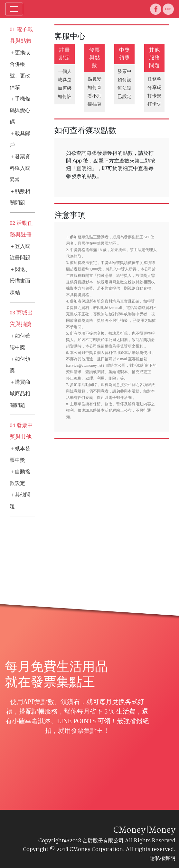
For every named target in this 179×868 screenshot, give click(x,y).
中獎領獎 (124, 54)
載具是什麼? (70, 80)
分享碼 (155, 88)
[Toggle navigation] (14, 9)
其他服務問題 (154, 58)
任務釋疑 (157, 79)
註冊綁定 (65, 54)
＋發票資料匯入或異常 (20, 168)
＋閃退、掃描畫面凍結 (20, 281)
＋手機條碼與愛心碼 (20, 110)
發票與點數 (94, 58)
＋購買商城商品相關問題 (20, 394)
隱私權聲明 (163, 858)
